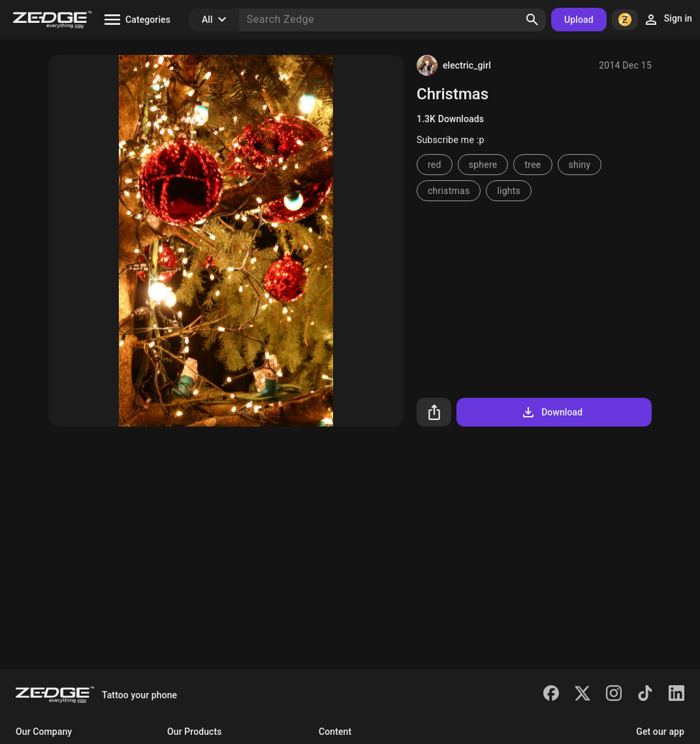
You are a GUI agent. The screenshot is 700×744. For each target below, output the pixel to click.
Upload (579, 20)
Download (551, 412)
